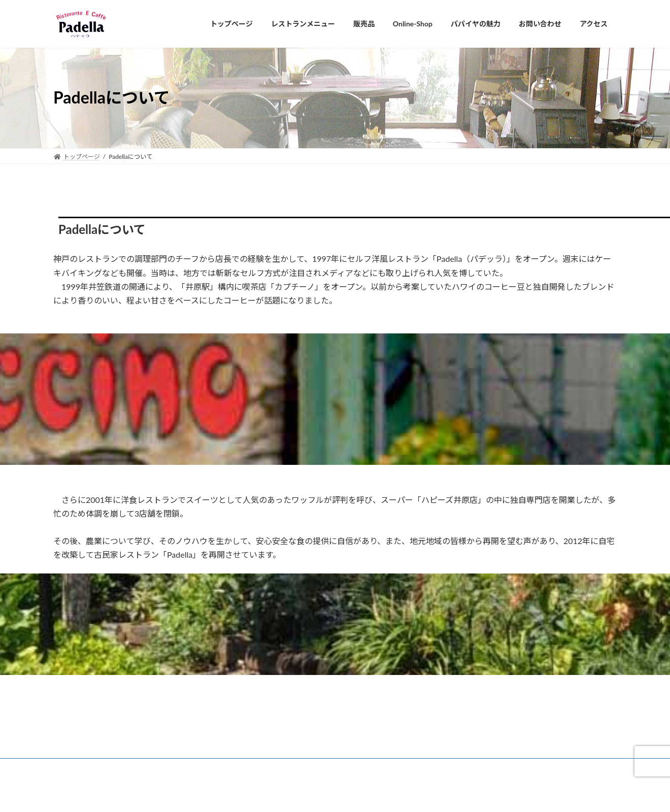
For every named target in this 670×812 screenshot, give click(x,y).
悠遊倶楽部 (142, 768)
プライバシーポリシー (208, 768)
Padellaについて (85, 768)
